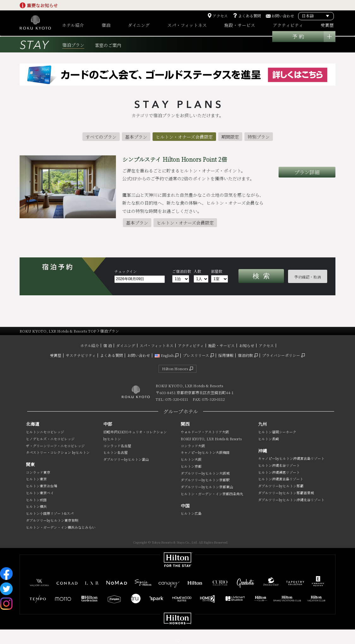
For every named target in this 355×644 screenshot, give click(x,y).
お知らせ (247, 345)
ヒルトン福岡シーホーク (277, 432)
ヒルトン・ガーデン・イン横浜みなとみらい (61, 527)
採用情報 (226, 355)
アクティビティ (191, 345)
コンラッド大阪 (193, 446)
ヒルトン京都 (191, 466)
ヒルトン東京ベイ (40, 493)
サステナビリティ (81, 355)
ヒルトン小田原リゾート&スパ (50, 513)
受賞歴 (56, 355)
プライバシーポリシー (281, 355)
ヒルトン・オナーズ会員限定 (184, 137)
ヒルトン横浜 (36, 506)
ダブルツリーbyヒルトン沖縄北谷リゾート (291, 500)
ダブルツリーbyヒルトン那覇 (281, 486)
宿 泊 (108, 345)
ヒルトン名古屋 (115, 452)
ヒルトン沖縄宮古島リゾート (281, 479)
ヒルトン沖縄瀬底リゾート (279, 472)
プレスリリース (196, 355)
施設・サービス (221, 345)
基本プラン (136, 137)
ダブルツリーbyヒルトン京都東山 (207, 487)
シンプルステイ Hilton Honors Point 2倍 (175, 159)
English (164, 355)
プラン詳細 (307, 172)
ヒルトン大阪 (191, 459)
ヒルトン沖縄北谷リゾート (279, 465)
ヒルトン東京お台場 (42, 486)
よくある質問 (250, 16)
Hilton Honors (175, 368)
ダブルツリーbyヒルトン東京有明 (52, 520)
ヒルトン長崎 (268, 439)
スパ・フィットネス (156, 345)
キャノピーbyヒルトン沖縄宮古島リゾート (291, 458)
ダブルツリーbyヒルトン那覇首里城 (286, 493)
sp (177, 640)
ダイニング (126, 345)
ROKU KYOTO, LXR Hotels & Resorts (211, 439)
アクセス (220, 16)
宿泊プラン (73, 45)
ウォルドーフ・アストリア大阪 (205, 432)
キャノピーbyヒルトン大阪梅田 (205, 452)
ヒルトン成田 (36, 500)
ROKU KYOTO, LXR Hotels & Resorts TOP (58, 331)
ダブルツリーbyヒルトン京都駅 (205, 480)
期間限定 (230, 137)
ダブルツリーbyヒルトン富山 (126, 459)
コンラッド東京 (38, 472)
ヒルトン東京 (36, 479)
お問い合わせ (283, 16)
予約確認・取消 (308, 277)
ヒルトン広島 (191, 513)
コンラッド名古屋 (117, 446)
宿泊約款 (245, 355)
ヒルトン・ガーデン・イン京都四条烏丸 (212, 494)
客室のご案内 (108, 45)
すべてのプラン (101, 137)
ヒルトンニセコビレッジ (45, 432)
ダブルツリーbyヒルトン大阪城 (205, 473)
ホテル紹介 (90, 345)
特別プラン (259, 137)
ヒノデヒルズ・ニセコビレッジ (50, 439)
